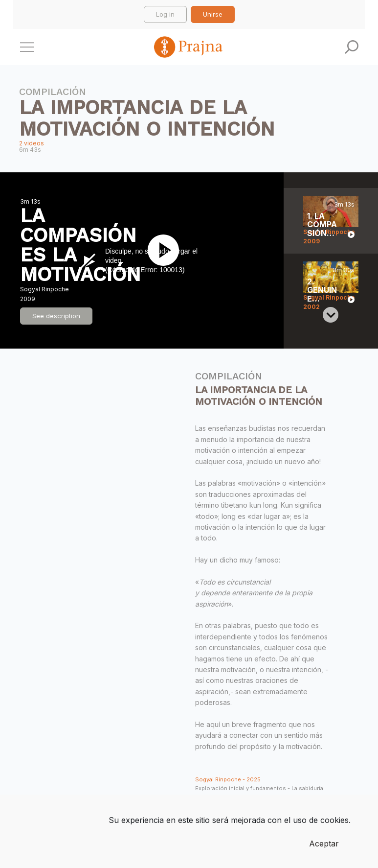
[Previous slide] (331, 204)
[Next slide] (331, 315)
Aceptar (324, 844)
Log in (165, 14)
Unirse (213, 14)
